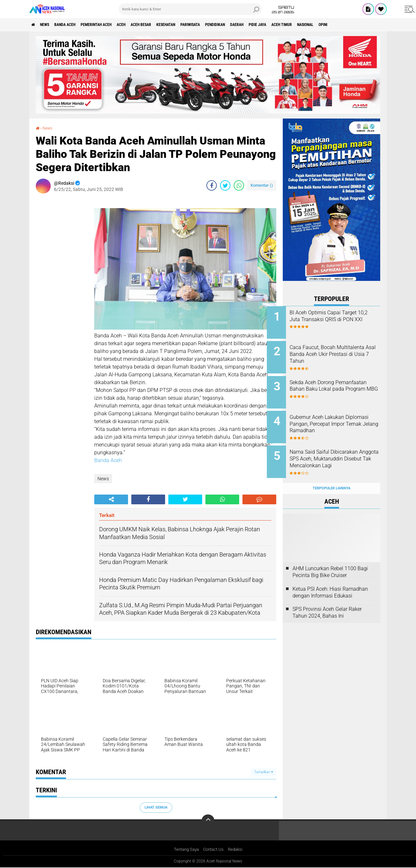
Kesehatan (200, 25)
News (50, 25)
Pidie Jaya (314, 25)
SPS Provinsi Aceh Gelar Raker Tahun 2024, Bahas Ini (327, 600)
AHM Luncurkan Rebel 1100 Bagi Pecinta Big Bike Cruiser (330, 559)
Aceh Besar (169, 25)
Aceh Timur (344, 25)
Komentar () (262, 185)
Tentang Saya (185, 849)
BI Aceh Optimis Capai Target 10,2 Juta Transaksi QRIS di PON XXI (339, 319)
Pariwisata (231, 25)
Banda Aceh (75, 25)
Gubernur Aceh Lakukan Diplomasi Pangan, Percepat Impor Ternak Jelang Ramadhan (338, 421)
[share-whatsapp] (239, 185)
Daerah (289, 25)
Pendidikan (262, 25)
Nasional (374, 25)
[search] (190, 9)
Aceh (145, 25)
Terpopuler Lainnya (331, 476)
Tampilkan (264, 772)
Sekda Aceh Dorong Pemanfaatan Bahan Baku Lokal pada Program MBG (336, 385)
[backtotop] (208, 821)
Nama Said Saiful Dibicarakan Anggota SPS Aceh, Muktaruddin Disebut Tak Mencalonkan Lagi (340, 454)
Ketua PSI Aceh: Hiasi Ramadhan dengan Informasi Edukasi (330, 580)
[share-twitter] (225, 185)
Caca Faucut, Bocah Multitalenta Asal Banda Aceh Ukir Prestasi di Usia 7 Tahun (339, 352)
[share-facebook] (212, 185)
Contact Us (214, 849)
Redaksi (237, 849)
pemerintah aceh (114, 25)
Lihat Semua (156, 807)
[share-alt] (111, 499)
